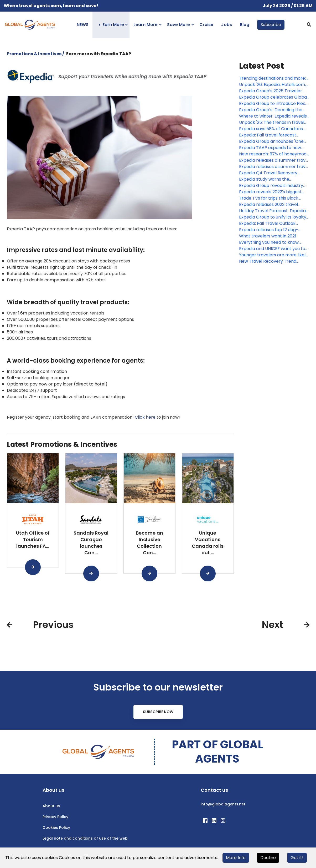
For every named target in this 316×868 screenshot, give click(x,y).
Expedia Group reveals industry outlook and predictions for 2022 (272, 186)
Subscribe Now (158, 712)
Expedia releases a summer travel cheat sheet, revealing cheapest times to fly (274, 160)
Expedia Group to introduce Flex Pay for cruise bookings (272, 104)
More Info (236, 858)
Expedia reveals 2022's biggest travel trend (270, 192)
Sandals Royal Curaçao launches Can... (91, 543)
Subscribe (271, 25)
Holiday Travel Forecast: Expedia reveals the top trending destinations (272, 211)
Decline (268, 858)
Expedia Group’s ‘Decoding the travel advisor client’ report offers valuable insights (274, 110)
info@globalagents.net (223, 804)
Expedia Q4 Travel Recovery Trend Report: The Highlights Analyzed (268, 173)
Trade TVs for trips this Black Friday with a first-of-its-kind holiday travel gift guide (269, 198)
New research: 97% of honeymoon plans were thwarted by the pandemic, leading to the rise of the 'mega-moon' (274, 154)
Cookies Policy (56, 828)
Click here (145, 417)
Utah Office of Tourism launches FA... (33, 539)
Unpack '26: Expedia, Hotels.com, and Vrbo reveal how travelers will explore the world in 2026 (274, 85)
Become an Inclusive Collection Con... (149, 543)
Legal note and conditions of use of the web (85, 838)
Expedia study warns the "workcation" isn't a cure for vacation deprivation (267, 179)
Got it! (297, 858)
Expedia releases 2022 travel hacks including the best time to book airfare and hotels (272, 205)
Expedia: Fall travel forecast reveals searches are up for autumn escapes (268, 135)
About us (51, 806)
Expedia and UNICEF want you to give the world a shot (272, 249)
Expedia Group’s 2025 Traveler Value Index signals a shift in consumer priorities (271, 91)
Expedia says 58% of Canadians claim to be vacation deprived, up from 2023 (274, 129)
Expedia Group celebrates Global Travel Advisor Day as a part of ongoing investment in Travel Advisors (273, 97)
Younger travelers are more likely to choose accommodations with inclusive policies (273, 255)
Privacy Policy (55, 817)
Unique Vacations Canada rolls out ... (208, 543)
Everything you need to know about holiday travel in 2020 (269, 242)
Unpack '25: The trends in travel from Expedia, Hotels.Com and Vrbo (272, 123)
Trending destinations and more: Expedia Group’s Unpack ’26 (272, 78)
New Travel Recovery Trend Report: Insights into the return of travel (273, 261)
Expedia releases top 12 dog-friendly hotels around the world (272, 230)
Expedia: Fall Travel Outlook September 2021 (267, 224)
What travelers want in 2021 (268, 236)
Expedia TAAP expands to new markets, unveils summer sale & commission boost (272, 148)
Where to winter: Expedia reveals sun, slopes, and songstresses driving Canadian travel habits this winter (274, 116)
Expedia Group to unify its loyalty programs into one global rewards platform (273, 217)
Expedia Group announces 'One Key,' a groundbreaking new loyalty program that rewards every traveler (271, 141)
